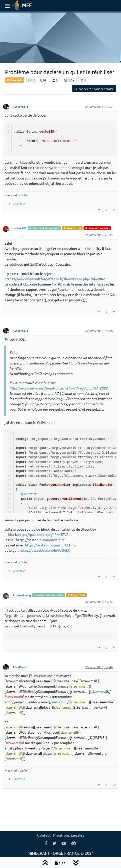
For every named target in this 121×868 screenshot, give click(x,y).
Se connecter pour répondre (94, 89)
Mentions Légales (69, 835)
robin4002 (20, 228)
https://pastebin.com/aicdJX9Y (40, 540)
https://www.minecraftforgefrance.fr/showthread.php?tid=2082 (55, 279)
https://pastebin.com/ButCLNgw (51, 545)
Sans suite (15, 80)
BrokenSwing (22, 595)
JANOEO (19, 204)
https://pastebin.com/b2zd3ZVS (43, 534)
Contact (44, 835)
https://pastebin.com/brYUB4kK (45, 550)
